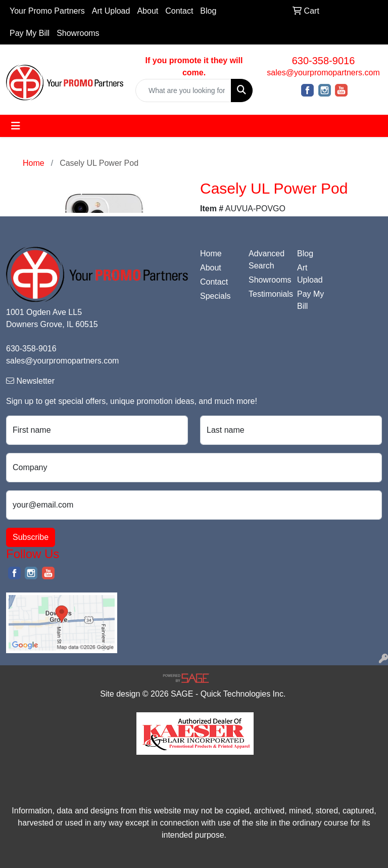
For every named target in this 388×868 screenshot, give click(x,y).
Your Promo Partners (47, 11)
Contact (179, 11)
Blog (208, 11)
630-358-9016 (324, 61)
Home (211, 254)
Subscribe (31, 537)
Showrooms (78, 33)
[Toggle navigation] (16, 126)
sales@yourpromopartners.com (323, 73)
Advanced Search (266, 260)
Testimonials (267, 294)
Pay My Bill (30, 33)
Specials (215, 296)
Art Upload (111, 11)
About (148, 11)
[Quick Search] (183, 90)
